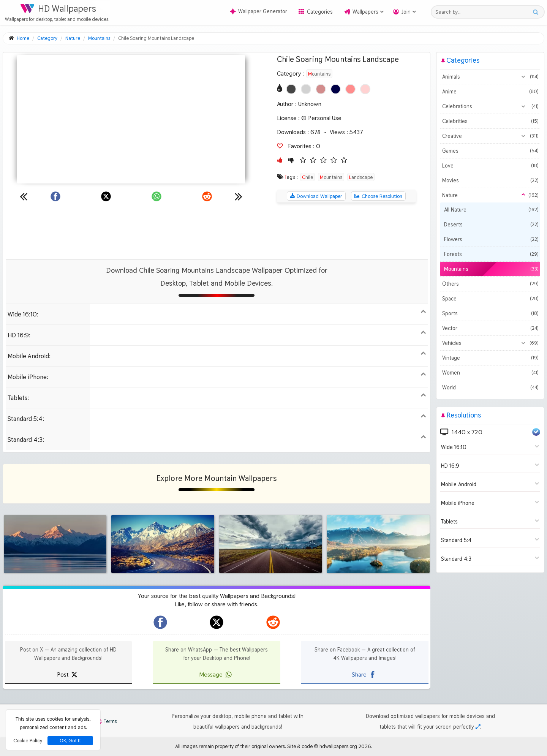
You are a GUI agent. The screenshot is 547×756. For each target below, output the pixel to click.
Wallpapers (365, 12)
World (490, 387)
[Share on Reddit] (207, 196)
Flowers (491, 239)
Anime (490, 92)
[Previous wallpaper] (24, 196)
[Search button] (535, 12)
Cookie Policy (28, 740)
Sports (490, 313)
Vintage (490, 358)
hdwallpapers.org (338, 746)
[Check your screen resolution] (478, 727)
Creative (490, 136)
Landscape (361, 177)
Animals (490, 77)
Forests (491, 254)
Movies (490, 180)
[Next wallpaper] (239, 196)
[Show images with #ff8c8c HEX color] (350, 89)
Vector (490, 328)
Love (490, 166)
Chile (307, 177)
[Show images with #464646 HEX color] (291, 89)
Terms (106, 721)
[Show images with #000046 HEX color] (336, 89)
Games (490, 151)
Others (490, 284)
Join (406, 12)
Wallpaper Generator (258, 11)
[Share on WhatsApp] (157, 196)
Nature (490, 195)
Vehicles (490, 343)
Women (490, 373)
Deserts (491, 225)
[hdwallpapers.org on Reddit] (273, 622)
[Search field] (481, 12)
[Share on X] (106, 196)
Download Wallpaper (316, 196)
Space (490, 299)
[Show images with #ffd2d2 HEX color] (365, 89)
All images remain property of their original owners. (231, 746)
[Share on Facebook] (55, 196)
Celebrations (490, 106)
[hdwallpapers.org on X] (217, 622)
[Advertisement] (217, 231)
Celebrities (490, 121)
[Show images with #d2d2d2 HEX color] (306, 89)
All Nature (491, 210)
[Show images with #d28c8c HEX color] (321, 89)
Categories (320, 12)
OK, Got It (70, 741)
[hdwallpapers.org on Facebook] (160, 622)
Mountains (319, 74)
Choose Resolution (378, 196)
